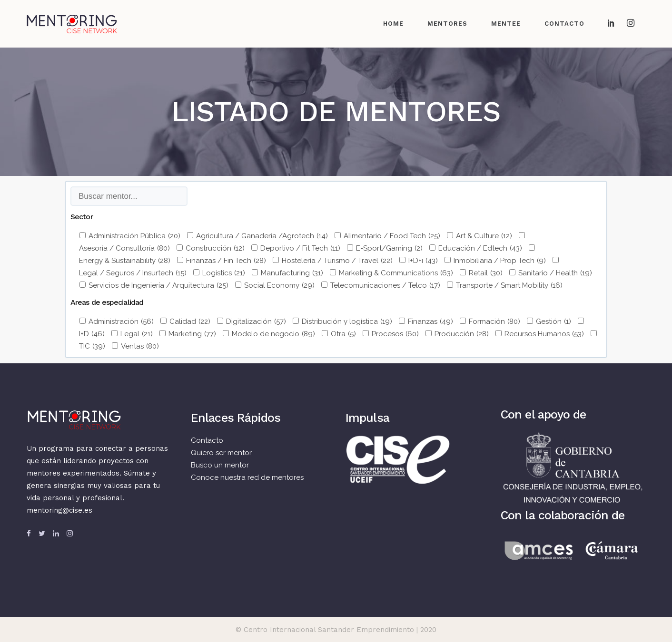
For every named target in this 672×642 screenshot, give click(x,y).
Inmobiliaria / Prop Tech (500, 261)
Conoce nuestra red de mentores (247, 477)
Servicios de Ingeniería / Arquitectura (158, 285)
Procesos (395, 334)
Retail (486, 273)
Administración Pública (134, 236)
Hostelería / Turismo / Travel (337, 261)
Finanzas (430, 321)
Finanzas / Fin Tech (226, 261)
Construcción (215, 248)
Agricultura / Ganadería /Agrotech (262, 236)
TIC (92, 346)
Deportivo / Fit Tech (300, 248)
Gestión (553, 321)
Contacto (207, 440)
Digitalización (256, 321)
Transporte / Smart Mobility (509, 285)
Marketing (192, 334)
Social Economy (279, 285)
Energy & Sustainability (125, 261)
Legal (137, 334)
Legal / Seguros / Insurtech (133, 273)
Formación (494, 321)
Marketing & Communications (396, 273)
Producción (462, 334)
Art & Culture (484, 236)
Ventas (140, 346)
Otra (343, 334)
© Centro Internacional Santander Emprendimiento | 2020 (336, 630)
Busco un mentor (220, 465)
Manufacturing (292, 273)
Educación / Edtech (480, 248)
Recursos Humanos (544, 334)
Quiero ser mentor (221, 453)
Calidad (190, 321)
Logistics (224, 273)
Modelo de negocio (273, 334)
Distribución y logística (347, 321)
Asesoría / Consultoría (124, 248)
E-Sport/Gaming (389, 248)
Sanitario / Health (555, 273)
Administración (121, 321)
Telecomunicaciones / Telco (385, 285)
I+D (92, 334)
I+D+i (423, 261)
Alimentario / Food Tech (392, 236)
